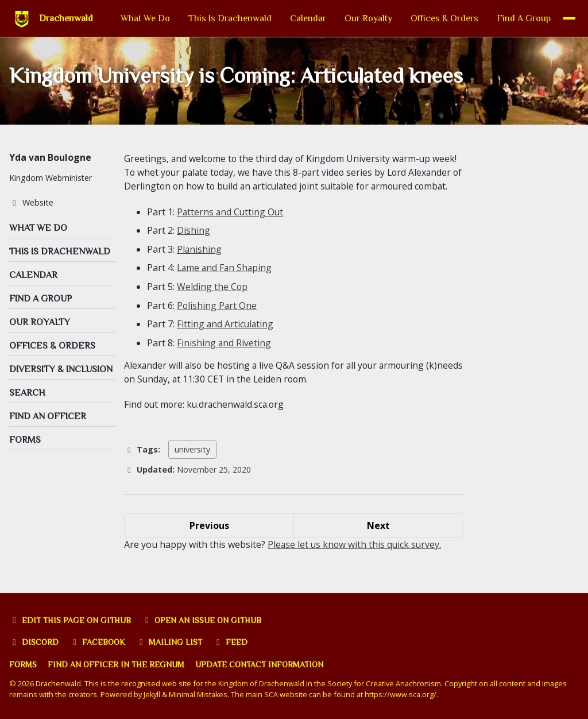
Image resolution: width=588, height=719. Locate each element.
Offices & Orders (434, 18)
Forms (23, 665)
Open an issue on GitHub (204, 620)
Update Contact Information (262, 665)
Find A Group (513, 18)
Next (378, 540)
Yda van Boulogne (50, 159)
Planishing (200, 264)
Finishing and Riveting (224, 356)
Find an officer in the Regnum (117, 665)
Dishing (194, 246)
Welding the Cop (212, 301)
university (192, 464)
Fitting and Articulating (226, 338)
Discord (34, 643)
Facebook (98, 643)
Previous (209, 540)
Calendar (297, 18)
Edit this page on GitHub (71, 620)
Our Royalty (357, 18)
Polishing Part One (217, 319)
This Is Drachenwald (219, 18)
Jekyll (152, 695)
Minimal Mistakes (199, 695)
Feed (232, 643)
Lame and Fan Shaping (226, 283)
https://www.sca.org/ (402, 695)
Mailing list (171, 643)
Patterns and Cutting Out (231, 227)
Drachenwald (66, 18)
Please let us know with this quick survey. (356, 559)
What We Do (134, 18)
